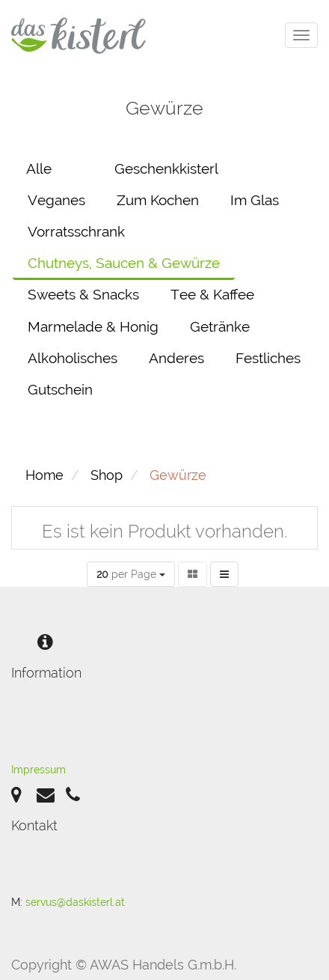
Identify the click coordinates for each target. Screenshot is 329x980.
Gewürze (178, 475)
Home (44, 475)
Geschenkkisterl (166, 168)
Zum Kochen (158, 200)
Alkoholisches (73, 358)
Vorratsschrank (76, 231)
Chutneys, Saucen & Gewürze (124, 263)
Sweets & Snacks (83, 294)
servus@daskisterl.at (75, 902)
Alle (39, 168)
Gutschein (60, 389)
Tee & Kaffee (212, 294)
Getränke (220, 326)
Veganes (56, 200)
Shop (107, 475)
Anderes (176, 358)
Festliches (268, 358)
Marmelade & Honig (93, 326)
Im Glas (255, 200)
